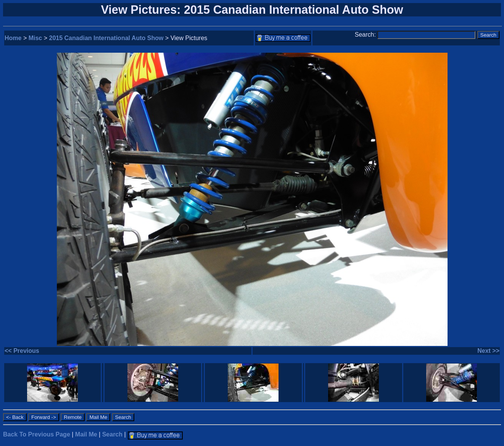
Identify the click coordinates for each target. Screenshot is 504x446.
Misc (35, 38)
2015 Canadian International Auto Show (106, 38)
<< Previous (22, 351)
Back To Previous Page (37, 434)
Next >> (488, 351)
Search (112, 434)
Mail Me (86, 434)
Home (13, 38)
